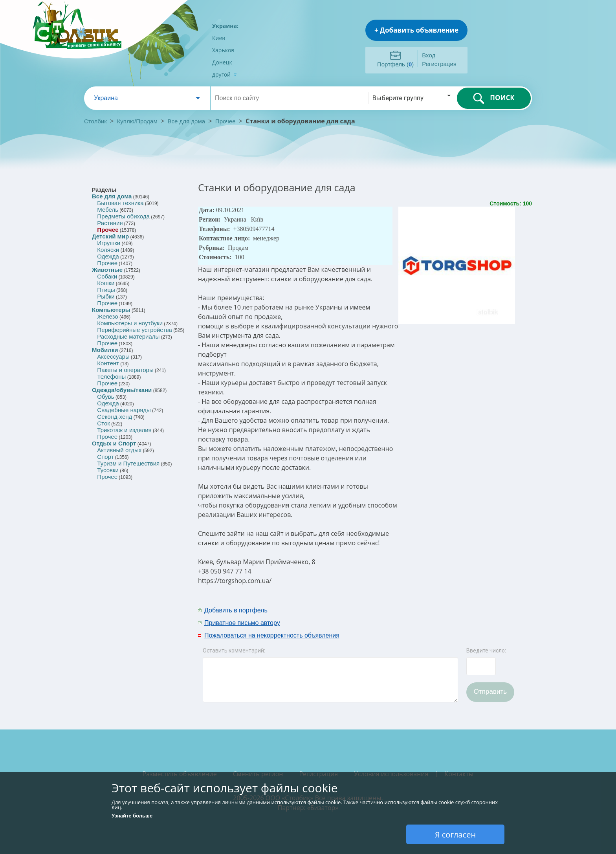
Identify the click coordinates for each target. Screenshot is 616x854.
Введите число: (486, 651)
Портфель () (395, 64)
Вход (429, 55)
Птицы (106, 290)
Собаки (107, 276)
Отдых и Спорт (114, 443)
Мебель (108, 210)
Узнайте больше (132, 816)
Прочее (225, 121)
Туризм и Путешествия (128, 463)
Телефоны (111, 377)
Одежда (108, 256)
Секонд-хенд (115, 417)
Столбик (95, 121)
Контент (108, 363)
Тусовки (108, 470)
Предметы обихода (123, 216)
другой (225, 74)
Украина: (225, 26)
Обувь (105, 397)
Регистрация (439, 64)
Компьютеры (111, 310)
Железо (107, 316)
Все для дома (187, 121)
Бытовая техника (120, 203)
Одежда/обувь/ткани (122, 390)
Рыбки (106, 296)
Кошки (106, 283)
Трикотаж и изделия (124, 430)
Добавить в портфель (236, 610)
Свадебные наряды (124, 410)
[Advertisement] (444, 616)
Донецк (222, 62)
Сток (103, 423)
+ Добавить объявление (416, 30)
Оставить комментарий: (234, 651)
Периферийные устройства (134, 330)
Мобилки (105, 350)
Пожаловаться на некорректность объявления (272, 635)
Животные (107, 270)
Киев (219, 38)
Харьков (223, 50)
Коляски (108, 250)
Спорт (105, 457)
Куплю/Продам (138, 121)
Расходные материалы (128, 336)
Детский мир (110, 236)
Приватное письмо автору (242, 623)
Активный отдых (119, 450)
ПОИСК (494, 98)
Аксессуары (113, 356)
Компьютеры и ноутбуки (130, 323)
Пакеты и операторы (125, 370)
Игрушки (109, 243)
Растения (110, 223)
